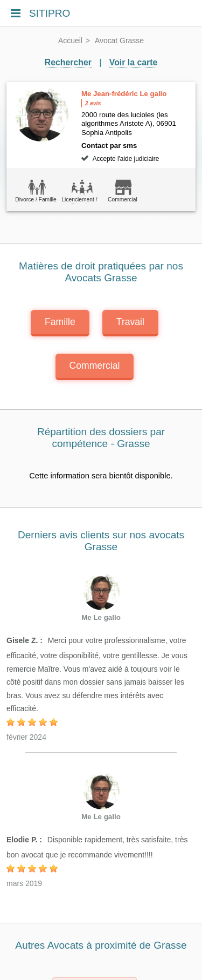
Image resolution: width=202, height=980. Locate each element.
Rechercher (68, 62)
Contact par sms (109, 146)
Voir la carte (133, 62)
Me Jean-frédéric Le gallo (124, 94)
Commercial (95, 366)
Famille (60, 322)
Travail (130, 322)
